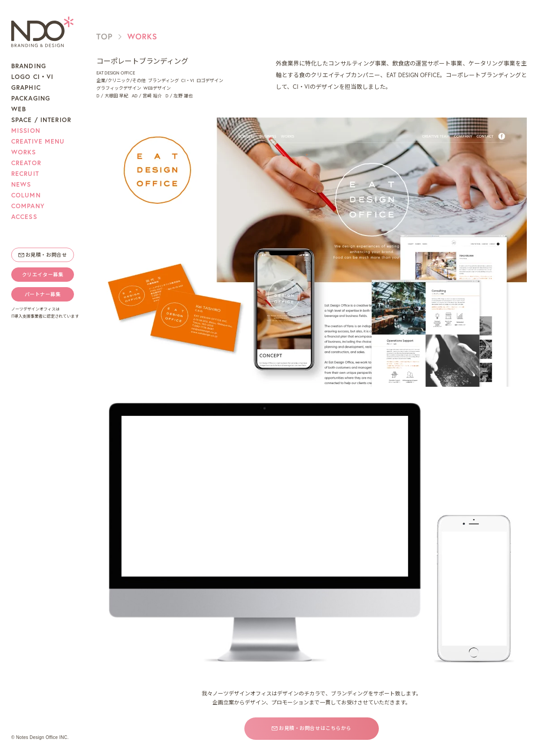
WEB (19, 109)
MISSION (26, 131)
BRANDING (29, 66)
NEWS (21, 184)
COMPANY (28, 206)
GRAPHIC (26, 87)
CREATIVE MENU (38, 141)
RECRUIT (25, 174)
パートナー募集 (43, 294)
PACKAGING (31, 98)
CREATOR (26, 163)
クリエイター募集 (43, 275)
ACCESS (24, 217)
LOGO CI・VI (32, 77)
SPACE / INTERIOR (41, 120)
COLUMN (26, 195)
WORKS (24, 152)
